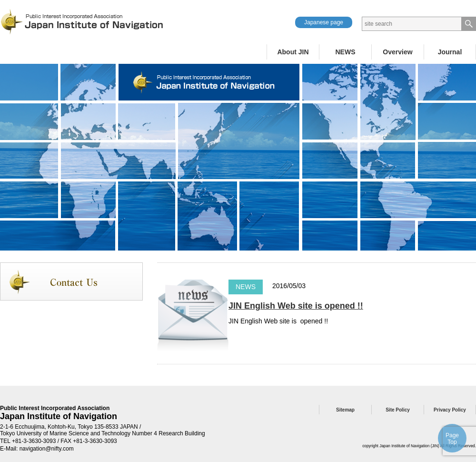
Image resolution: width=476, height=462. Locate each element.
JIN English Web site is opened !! (296, 306)
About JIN (293, 52)
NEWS (346, 52)
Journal (450, 52)
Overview (397, 52)
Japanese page (324, 22)
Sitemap (345, 410)
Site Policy (398, 410)
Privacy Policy (450, 410)
